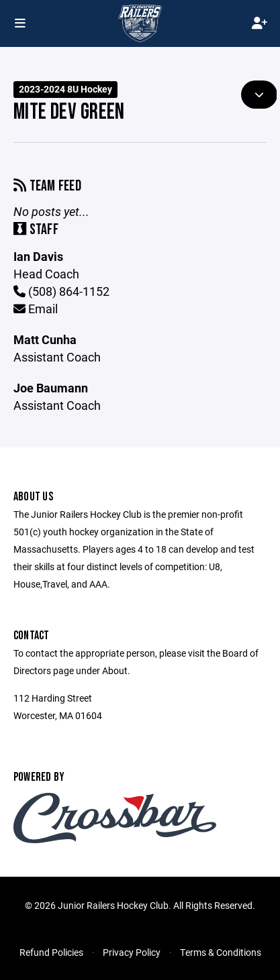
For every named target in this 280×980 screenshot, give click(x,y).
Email (36, 309)
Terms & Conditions (221, 952)
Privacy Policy (132, 952)
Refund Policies (51, 952)
